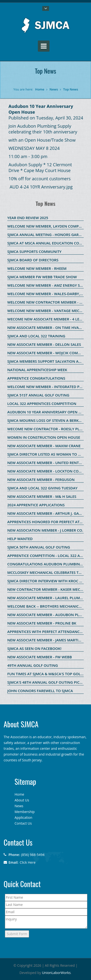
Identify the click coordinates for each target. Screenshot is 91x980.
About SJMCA (21, 724)
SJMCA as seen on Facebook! (34, 648)
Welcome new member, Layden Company (47, 226)
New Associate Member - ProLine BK (42, 623)
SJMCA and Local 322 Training (36, 336)
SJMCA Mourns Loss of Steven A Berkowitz (49, 420)
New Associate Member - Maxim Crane (44, 446)
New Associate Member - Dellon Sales (44, 344)
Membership (25, 812)
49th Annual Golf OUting (33, 665)
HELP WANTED (20, 539)
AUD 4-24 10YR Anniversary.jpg (41, 187)
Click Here (28, 862)
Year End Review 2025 (28, 218)
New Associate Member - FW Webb (40, 657)
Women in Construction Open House (44, 437)
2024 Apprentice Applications (36, 505)
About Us (22, 800)
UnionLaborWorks (56, 973)
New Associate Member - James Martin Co (47, 640)
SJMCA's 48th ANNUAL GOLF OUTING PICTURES (49, 682)
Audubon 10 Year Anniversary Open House (49, 412)
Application (23, 817)
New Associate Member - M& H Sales (42, 496)
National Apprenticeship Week (37, 370)
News (54, 89)
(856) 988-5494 (33, 855)
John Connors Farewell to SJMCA (40, 691)
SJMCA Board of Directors (33, 260)
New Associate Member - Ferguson (41, 480)
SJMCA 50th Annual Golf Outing (39, 547)
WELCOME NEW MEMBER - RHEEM (37, 268)
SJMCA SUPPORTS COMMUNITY (34, 251)
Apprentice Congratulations (36, 378)
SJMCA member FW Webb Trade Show (42, 277)
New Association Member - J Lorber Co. (45, 530)
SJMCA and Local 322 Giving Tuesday (42, 488)
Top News (70, 89)
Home (40, 89)
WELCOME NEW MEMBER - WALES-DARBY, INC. (48, 294)
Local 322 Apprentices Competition (42, 403)
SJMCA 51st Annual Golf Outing (38, 395)
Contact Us (23, 823)
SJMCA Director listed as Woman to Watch (49, 454)
